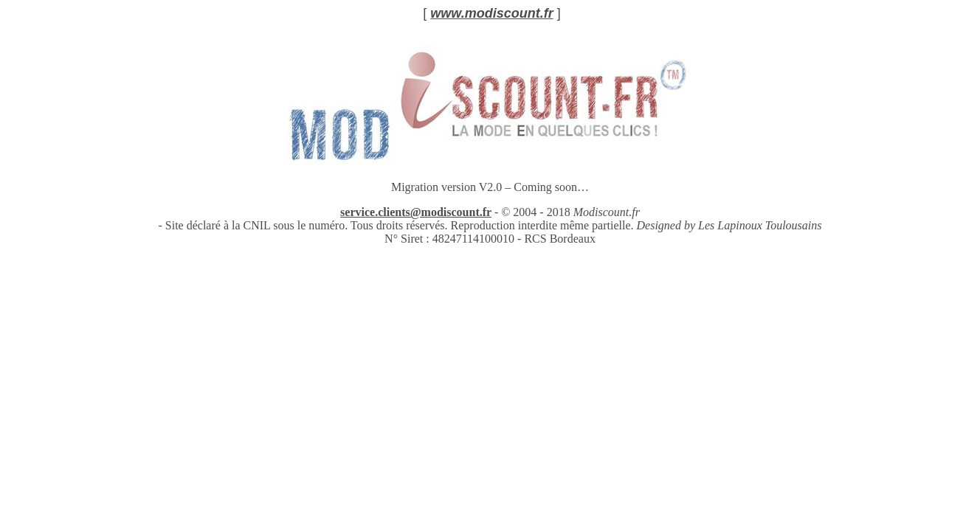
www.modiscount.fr (491, 13)
